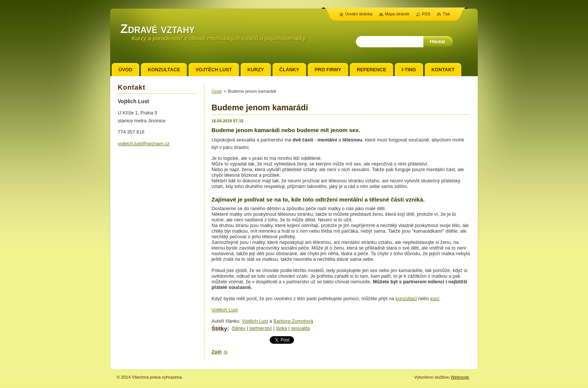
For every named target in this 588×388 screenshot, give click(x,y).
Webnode (460, 377)
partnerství (261, 328)
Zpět (217, 352)
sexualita (301, 328)
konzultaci (406, 299)
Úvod (217, 91)
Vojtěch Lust (225, 310)
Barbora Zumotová (293, 321)
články (238, 328)
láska (282, 328)
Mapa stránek (397, 14)
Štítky (219, 329)
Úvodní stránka (359, 14)
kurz (435, 299)
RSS (426, 14)
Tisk (446, 14)
